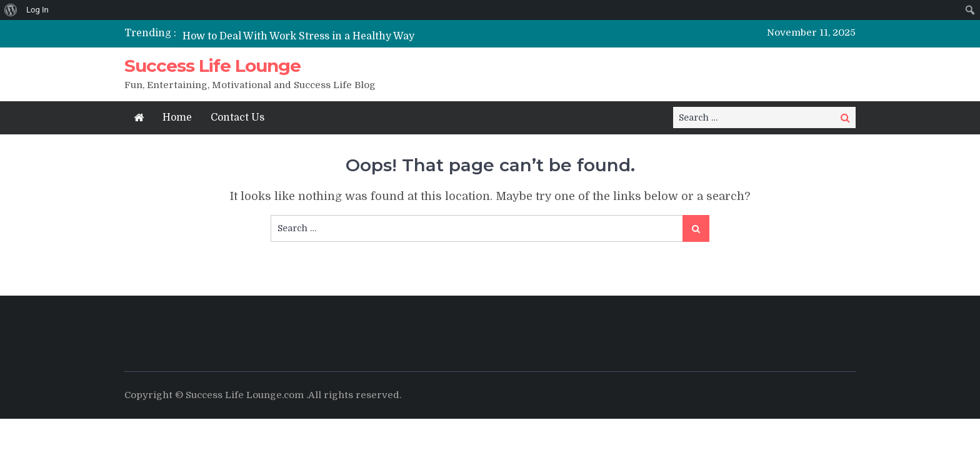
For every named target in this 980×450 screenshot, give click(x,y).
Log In (37, 10)
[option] (373, 36)
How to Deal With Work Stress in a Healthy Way (298, 36)
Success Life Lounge (212, 66)
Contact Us (237, 117)
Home (177, 117)
